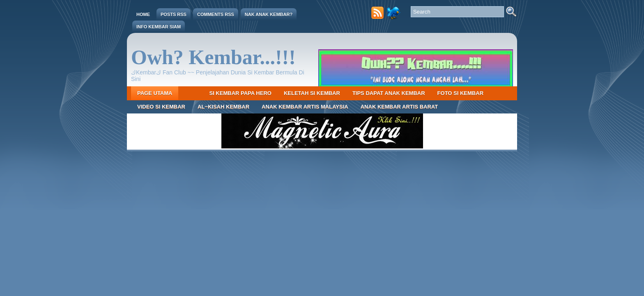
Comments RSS (216, 14)
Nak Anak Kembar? (269, 14)
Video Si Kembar (161, 107)
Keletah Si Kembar (312, 93)
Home (143, 14)
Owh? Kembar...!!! (213, 57)
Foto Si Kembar (460, 93)
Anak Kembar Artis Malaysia (305, 107)
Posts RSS (174, 14)
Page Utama (155, 93)
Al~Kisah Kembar (223, 107)
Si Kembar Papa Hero (240, 93)
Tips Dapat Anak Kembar (389, 93)
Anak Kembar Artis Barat (399, 107)
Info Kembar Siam (159, 27)
